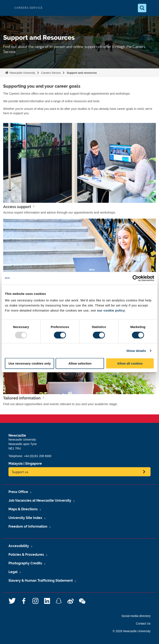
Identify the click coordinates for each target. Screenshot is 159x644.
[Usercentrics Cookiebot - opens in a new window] (136, 278)
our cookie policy (111, 310)
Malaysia (16, 464)
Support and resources (82, 73)
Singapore (34, 464)
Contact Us (143, 624)
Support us (20, 472)
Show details (136, 351)
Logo (7, 8)
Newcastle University (22, 73)
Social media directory (136, 616)
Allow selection (80, 363)
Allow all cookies (130, 363)
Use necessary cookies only (30, 363)
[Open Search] (142, 8)
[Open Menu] (152, 8)
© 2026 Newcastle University (132, 631)
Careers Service (51, 73)
